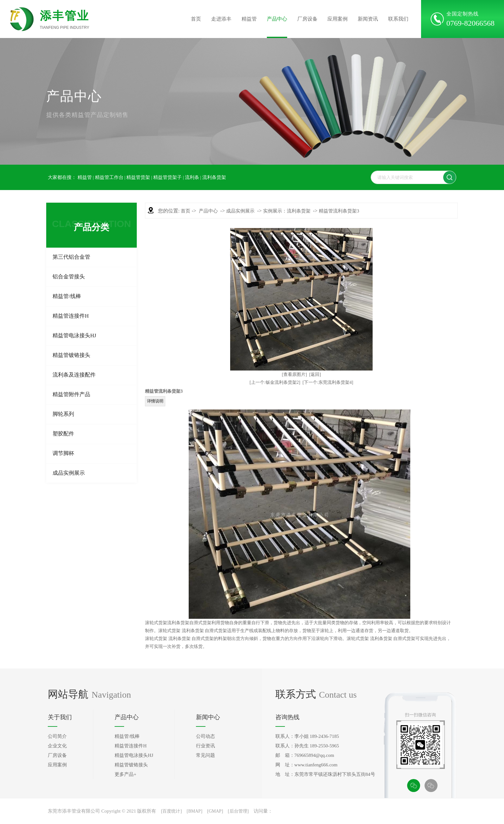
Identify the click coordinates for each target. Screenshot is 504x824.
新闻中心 (208, 717)
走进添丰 (221, 19)
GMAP (215, 811)
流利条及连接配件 (74, 375)
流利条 (192, 177)
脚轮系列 (63, 414)
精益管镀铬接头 (71, 355)
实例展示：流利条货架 (287, 211)
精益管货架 (138, 177)
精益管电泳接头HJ (74, 336)
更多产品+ (125, 774)
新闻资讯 (368, 19)
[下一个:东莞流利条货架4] (328, 382)
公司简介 (57, 736)
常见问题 (205, 755)
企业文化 (57, 746)
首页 (196, 19)
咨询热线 (287, 717)
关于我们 (60, 717)
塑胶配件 (63, 434)
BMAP (194, 811)
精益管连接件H (71, 316)
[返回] (315, 374)
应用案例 (337, 19)
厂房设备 (307, 19)
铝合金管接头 (69, 277)
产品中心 (277, 19)
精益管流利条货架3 (339, 211)
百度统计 (171, 811)
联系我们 (398, 19)
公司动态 (205, 736)
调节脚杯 (63, 453)
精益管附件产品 (71, 394)
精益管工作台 (109, 177)
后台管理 (238, 811)
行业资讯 (205, 746)
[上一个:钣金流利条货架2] (275, 382)
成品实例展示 (69, 473)
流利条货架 (214, 177)
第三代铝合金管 (71, 257)
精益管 (249, 19)
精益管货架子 (167, 177)
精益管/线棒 (67, 296)
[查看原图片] (294, 374)
